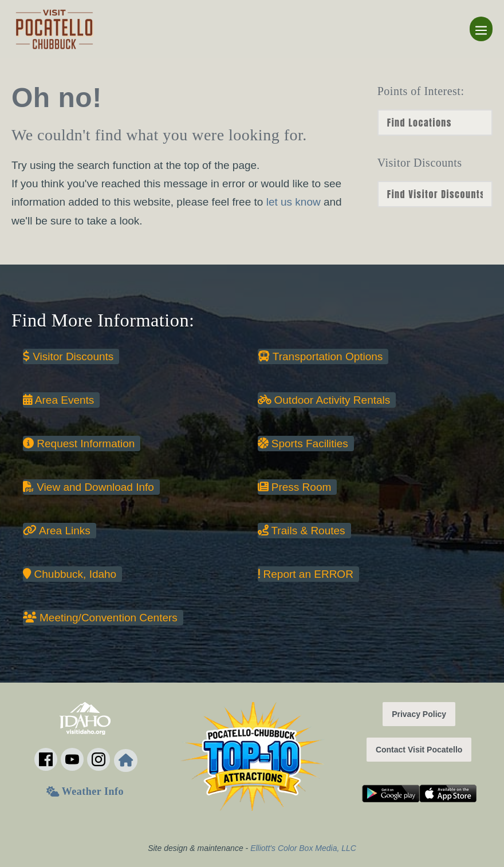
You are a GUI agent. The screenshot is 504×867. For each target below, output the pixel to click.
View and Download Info (88, 487)
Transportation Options (320, 356)
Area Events (58, 400)
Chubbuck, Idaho (70, 574)
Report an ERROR (306, 574)
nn (435, 194)
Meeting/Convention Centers (100, 618)
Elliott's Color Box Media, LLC (303, 848)
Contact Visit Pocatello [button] (419, 750)
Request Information (79, 444)
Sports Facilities (303, 444)
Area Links (57, 531)
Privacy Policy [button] (419, 714)
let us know (294, 202)
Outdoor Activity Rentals (324, 400)
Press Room (295, 487)
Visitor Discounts (68, 356)
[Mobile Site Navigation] (481, 29)
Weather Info (85, 791)
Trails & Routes (302, 531)
